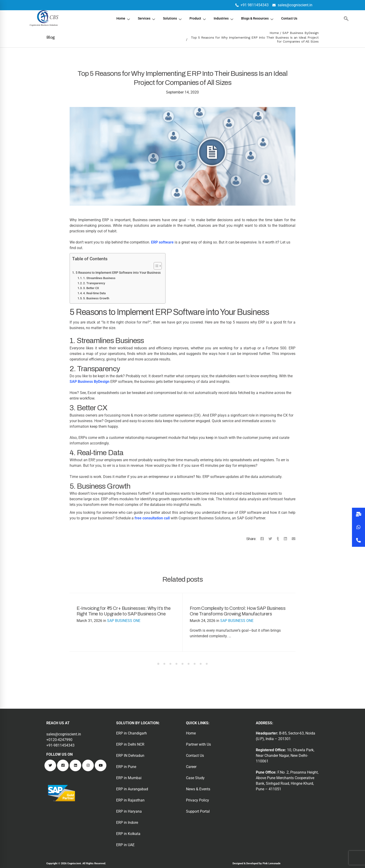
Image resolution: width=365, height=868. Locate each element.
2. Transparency (94, 283)
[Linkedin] (285, 539)
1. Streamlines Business (99, 278)
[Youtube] (101, 765)
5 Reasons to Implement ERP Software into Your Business (118, 273)
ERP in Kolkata (128, 834)
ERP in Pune (126, 767)
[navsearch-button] (345, 19)
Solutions (171, 19)
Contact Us (292, 18)
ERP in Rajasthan (130, 800)
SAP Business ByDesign (301, 33)
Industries (223, 19)
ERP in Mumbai (129, 778)
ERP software (162, 242)
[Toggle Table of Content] (155, 266)
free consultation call (152, 518)
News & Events (198, 789)
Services (144, 19)
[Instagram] (88, 765)
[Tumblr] (278, 539)
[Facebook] (262, 539)
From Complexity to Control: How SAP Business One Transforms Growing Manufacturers (238, 611)
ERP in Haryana (129, 811)
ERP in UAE (125, 845)
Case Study (195, 778)
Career (191, 767)
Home (120, 19)
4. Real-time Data (94, 293)
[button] (358, 540)
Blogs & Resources (259, 19)
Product (197, 19)
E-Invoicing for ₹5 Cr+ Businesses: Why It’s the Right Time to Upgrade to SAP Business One (123, 611)
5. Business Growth (96, 298)
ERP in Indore (127, 823)
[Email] (294, 539)
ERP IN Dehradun (130, 756)
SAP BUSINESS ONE (124, 621)
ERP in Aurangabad (132, 789)
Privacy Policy (198, 800)
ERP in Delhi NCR (130, 744)
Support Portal (198, 811)
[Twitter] (270, 539)
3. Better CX (91, 288)
